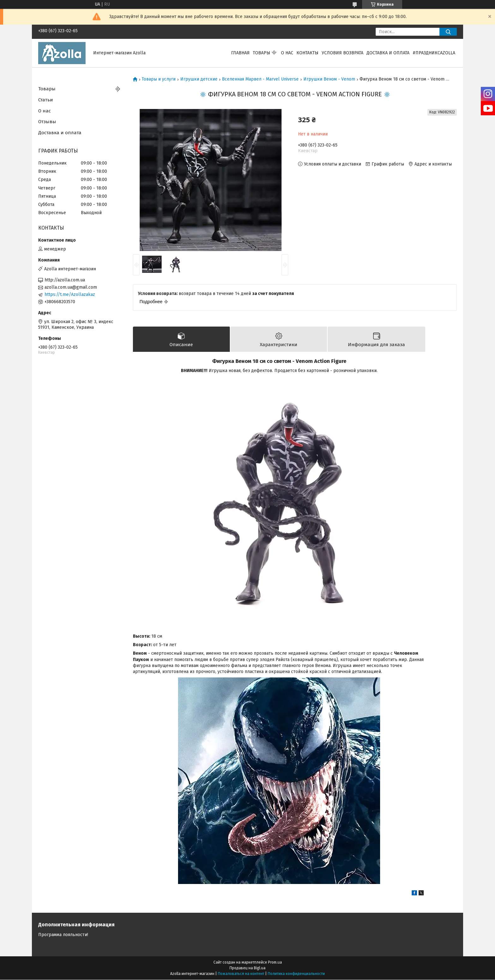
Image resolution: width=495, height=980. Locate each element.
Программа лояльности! (63, 935)
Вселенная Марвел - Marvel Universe (260, 79)
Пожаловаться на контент (241, 974)
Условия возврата (343, 53)
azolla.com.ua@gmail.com (71, 287)
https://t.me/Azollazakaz (70, 295)
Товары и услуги (159, 79)
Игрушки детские (199, 79)
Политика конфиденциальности (296, 974)
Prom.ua (275, 963)
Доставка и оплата (388, 53)
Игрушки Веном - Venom (329, 79)
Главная (240, 53)
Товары (262, 53)
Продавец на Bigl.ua (247, 968)
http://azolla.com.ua (65, 280)
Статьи (46, 100)
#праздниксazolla (434, 53)
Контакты (307, 53)
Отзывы (47, 122)
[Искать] (448, 32)
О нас (287, 53)
